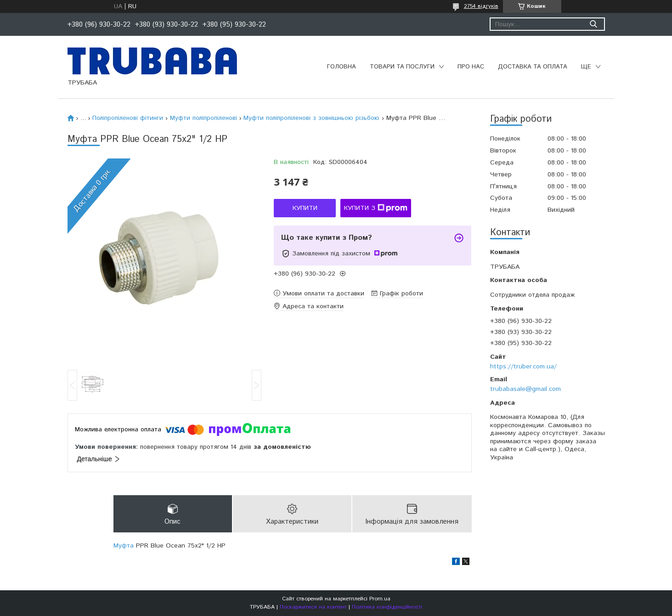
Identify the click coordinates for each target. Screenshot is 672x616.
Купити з (376, 208)
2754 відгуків (481, 6)
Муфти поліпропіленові (203, 118)
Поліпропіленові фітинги (128, 118)
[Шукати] (594, 24)
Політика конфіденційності (387, 607)
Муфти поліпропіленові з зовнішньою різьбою (311, 118)
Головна (342, 67)
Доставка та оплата (533, 67)
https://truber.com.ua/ (523, 367)
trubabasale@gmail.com (525, 389)
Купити (305, 208)
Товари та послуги (402, 67)
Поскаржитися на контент (313, 607)
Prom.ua (380, 599)
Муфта (124, 546)
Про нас (471, 67)
